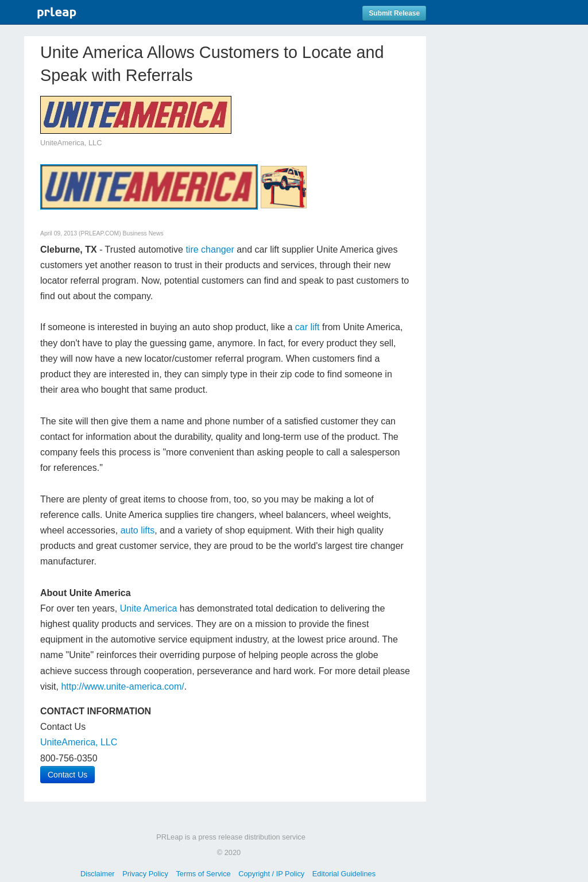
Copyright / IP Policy (271, 874)
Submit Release (394, 13)
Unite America (149, 608)
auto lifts (138, 530)
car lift (307, 327)
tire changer (210, 249)
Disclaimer (98, 874)
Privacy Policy (145, 874)
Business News (143, 233)
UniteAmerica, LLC (79, 742)
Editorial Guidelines (344, 874)
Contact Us (67, 775)
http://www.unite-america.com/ (122, 686)
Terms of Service (203, 874)
